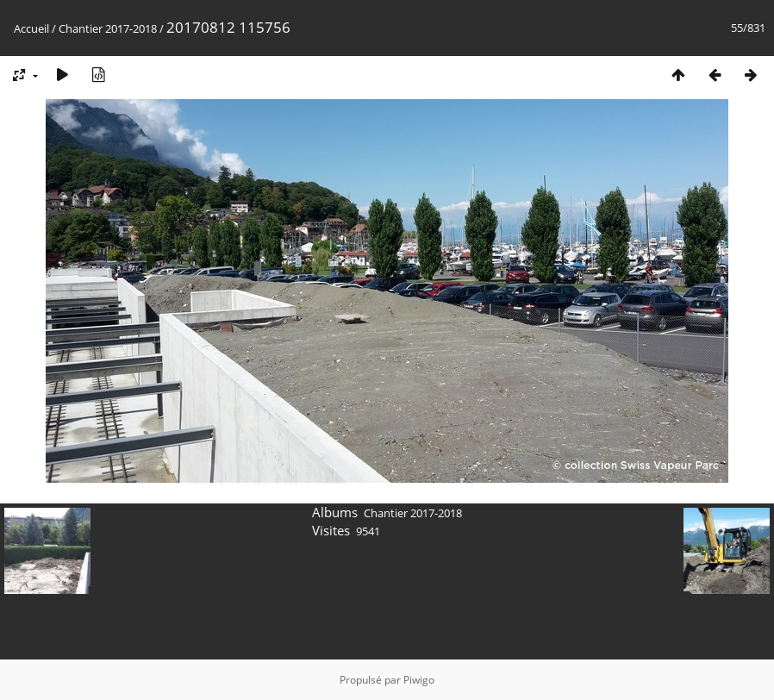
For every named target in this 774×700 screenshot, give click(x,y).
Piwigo (419, 680)
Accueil (31, 28)
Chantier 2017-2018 (108, 28)
